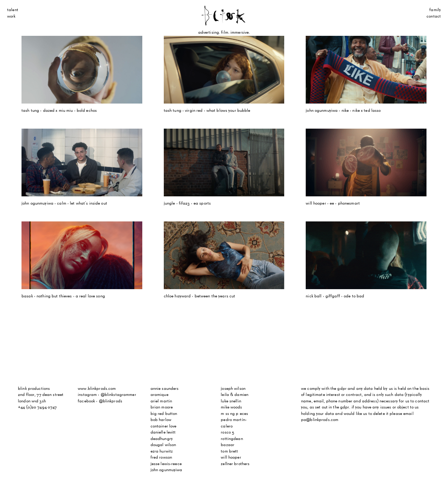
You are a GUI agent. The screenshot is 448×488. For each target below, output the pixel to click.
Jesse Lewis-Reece (166, 464)
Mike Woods (231, 407)
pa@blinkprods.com (320, 420)
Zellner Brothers (235, 464)
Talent (13, 10)
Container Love (164, 426)
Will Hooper (231, 458)
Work (11, 16)
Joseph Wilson (233, 389)
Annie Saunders (165, 389)
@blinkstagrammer (118, 395)
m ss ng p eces (234, 414)
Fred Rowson (161, 458)
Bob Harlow (161, 420)
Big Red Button (164, 414)
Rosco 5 (227, 432)
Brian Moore (162, 407)
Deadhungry (162, 439)
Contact (434, 16)
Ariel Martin (161, 401)
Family (435, 10)
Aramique (159, 395)
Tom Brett (229, 451)
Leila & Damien (235, 395)
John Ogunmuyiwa (166, 470)
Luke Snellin (231, 401)
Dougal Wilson (163, 445)
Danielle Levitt (163, 432)
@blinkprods (111, 401)
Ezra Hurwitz (162, 451)
